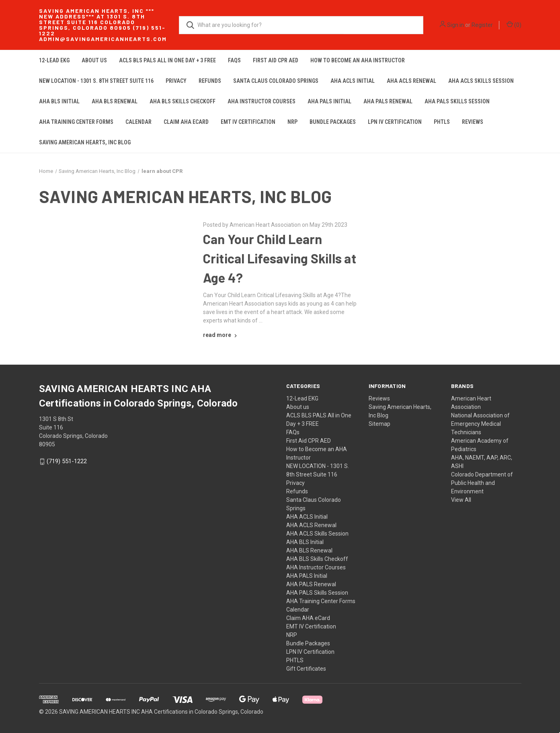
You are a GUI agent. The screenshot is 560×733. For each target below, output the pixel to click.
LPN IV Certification (395, 122)
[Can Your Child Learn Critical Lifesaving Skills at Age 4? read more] (221, 335)
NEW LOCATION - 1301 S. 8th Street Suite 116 (96, 81)
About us (94, 60)
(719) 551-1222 (67, 462)
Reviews (473, 122)
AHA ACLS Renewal (411, 81)
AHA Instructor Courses (262, 101)
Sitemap (379, 424)
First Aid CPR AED (276, 60)
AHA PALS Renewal (388, 101)
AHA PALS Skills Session (457, 101)
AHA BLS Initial (59, 101)
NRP (292, 122)
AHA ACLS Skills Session (481, 81)
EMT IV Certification (248, 122)
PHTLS (442, 122)
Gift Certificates (306, 669)
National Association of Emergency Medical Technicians (480, 424)
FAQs (234, 60)
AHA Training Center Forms (76, 122)
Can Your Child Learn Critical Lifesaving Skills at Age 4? (280, 258)
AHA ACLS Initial (353, 81)
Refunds (210, 81)
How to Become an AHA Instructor (358, 60)
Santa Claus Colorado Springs (276, 81)
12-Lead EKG (54, 60)
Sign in (455, 25)
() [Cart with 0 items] (514, 25)
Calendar (138, 122)
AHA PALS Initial (329, 101)
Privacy (176, 81)
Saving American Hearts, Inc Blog (85, 142)
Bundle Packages (333, 122)
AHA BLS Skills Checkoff (183, 101)
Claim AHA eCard (186, 122)
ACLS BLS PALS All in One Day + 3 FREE (167, 60)
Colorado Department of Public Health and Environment (482, 483)
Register (482, 25)
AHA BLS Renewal (115, 101)
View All (461, 500)
